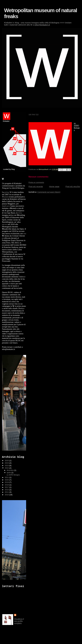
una (25, 233)
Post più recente (36, 187)
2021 (7, 477)
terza (20, 213)
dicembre (10, 470)
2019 (7, 482)
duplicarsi (6, 206)
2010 (7, 495)
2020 (7, 480)
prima (7, 192)
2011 (7, 492)
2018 (7, 485)
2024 (7, 463)
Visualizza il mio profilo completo (19, 621)
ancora (5, 224)
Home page (54, 187)
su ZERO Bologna (13, 475)
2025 (7, 461)
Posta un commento (36, 182)
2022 (7, 468)
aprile (9, 473)
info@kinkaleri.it (42, 25)
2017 (7, 487)
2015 (7, 490)
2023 (7, 466)
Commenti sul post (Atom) (49, 192)
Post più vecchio (73, 187)
